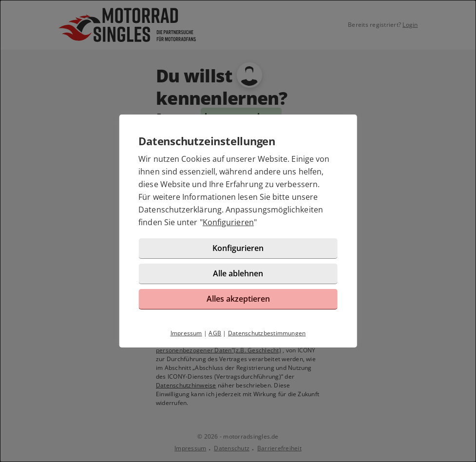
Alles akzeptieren (238, 299)
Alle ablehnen (238, 273)
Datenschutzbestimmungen (267, 333)
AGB (215, 333)
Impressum (186, 333)
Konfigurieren (228, 222)
